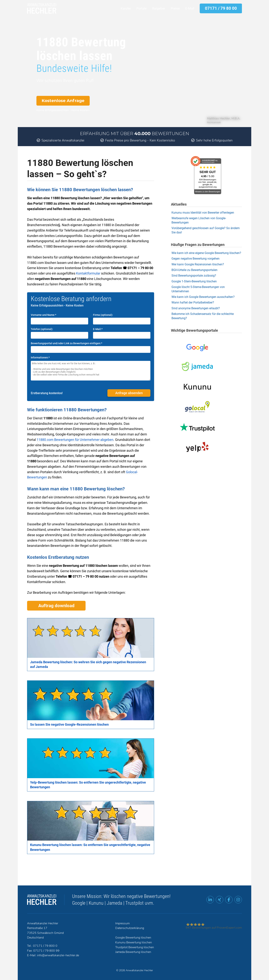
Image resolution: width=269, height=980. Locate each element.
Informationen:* (40, 358)
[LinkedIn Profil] (210, 900)
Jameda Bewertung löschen (133, 952)
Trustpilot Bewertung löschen (135, 947)
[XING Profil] (219, 900)
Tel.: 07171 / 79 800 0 (42, 946)
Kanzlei (126, 8)
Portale (142, 8)
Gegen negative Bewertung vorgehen (195, 259)
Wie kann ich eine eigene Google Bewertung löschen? (206, 253)
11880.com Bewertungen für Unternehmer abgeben (75, 440)
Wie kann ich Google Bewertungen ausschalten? (203, 297)
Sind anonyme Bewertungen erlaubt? (196, 308)
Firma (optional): (103, 315)
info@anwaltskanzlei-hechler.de (58, 955)
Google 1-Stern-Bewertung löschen (194, 281)
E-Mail (190, 8)
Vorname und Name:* (44, 315)
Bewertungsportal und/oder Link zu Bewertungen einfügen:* (67, 343)
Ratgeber (159, 8)
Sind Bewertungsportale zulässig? (194, 276)
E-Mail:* (98, 329)
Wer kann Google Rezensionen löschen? (198, 264)
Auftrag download (56, 606)
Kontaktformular (88, 273)
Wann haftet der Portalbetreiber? (193, 302)
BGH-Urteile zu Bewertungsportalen (194, 270)
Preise (175, 8)
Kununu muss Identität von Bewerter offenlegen (203, 213)
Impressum (122, 923)
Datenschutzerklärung (130, 928)
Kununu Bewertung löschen (134, 942)
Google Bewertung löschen (133, 938)
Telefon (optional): (42, 329)
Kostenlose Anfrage (63, 101)
